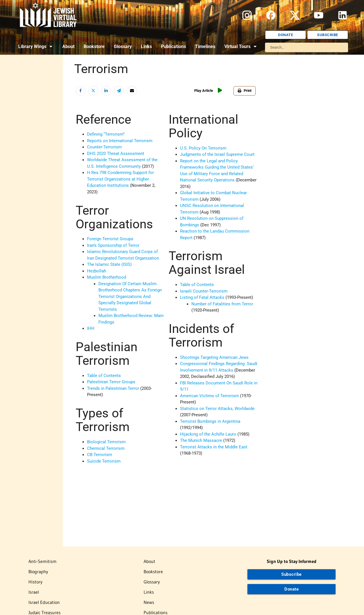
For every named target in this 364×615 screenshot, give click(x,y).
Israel (34, 592)
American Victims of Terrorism (209, 396)
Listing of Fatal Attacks (202, 297)
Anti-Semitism (43, 561)
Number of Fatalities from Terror (222, 304)
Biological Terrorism (106, 442)
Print (245, 91)
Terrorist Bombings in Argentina (210, 421)
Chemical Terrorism (106, 448)
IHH (91, 328)
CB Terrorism (100, 455)
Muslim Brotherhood (106, 277)
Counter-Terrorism (104, 147)
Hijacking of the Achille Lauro (208, 434)
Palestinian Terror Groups (111, 382)
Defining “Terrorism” (106, 134)
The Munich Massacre (201, 440)
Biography (38, 571)
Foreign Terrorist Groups (110, 239)
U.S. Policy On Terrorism (203, 148)
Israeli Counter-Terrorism (204, 291)
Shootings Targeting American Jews (214, 357)
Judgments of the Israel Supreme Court (217, 154)
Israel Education (44, 602)
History (35, 582)
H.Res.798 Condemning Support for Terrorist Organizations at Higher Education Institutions (120, 179)
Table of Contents (104, 376)
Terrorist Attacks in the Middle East (214, 447)
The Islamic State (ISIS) (109, 264)
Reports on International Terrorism (120, 141)
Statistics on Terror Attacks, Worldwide (217, 409)
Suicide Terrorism (104, 461)
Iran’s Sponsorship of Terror (113, 245)
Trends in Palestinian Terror (113, 388)
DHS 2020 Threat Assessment (116, 154)
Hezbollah (97, 271)
